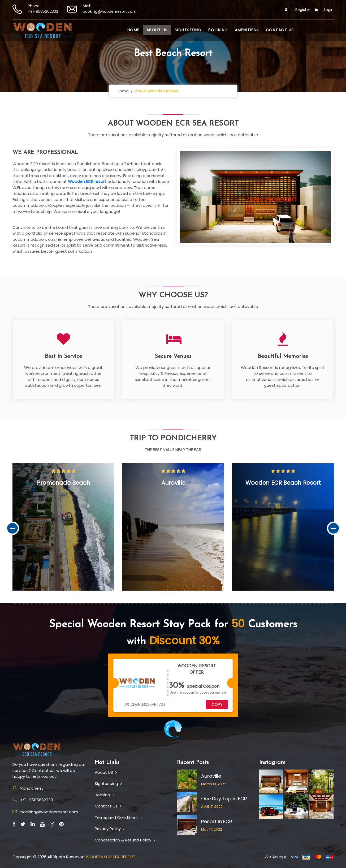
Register (297, 10)
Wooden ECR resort (87, 181)
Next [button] (334, 528)
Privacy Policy (110, 829)
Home (133, 30)
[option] (63, 527)
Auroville (211, 776)
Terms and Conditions (118, 817)
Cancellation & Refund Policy (125, 840)
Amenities (247, 30)
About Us (157, 30)
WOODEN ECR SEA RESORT (111, 857)
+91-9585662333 (43, 11)
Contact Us (280, 30)
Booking (218, 30)
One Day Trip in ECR (224, 799)
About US (106, 772)
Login (324, 10)
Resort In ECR (217, 821)
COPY (217, 704)
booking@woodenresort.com (110, 11)
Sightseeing (188, 30)
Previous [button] (12, 528)
